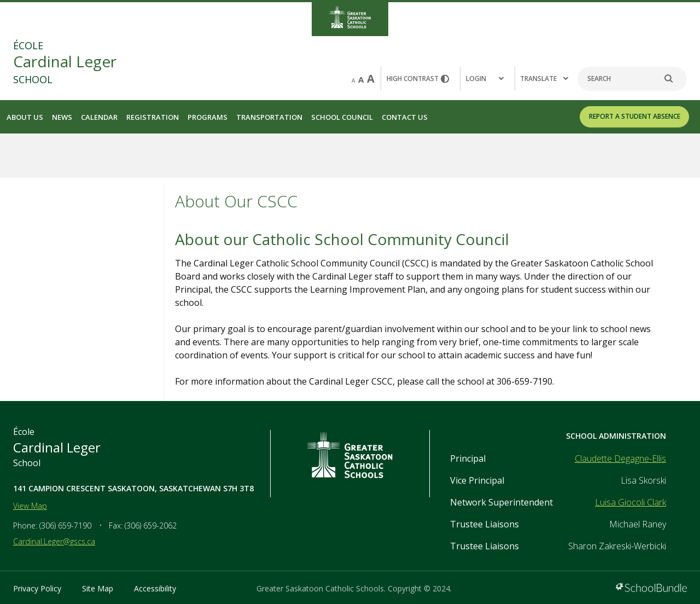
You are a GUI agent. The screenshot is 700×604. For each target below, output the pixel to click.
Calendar (99, 117)
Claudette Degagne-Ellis (620, 458)
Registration (153, 117)
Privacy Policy (37, 588)
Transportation (269, 117)
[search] (674, 79)
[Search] (632, 79)
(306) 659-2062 (151, 525)
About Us (25, 117)
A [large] (371, 79)
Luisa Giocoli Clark (631, 502)
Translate (544, 79)
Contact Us (405, 117)
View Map (30, 506)
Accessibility (155, 588)
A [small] (353, 80)
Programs (208, 117)
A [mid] (361, 79)
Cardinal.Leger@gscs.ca (54, 541)
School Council (342, 117)
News (62, 117)
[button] (487, 79)
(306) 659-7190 (65, 525)
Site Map (98, 588)
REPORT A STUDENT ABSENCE (635, 116)
